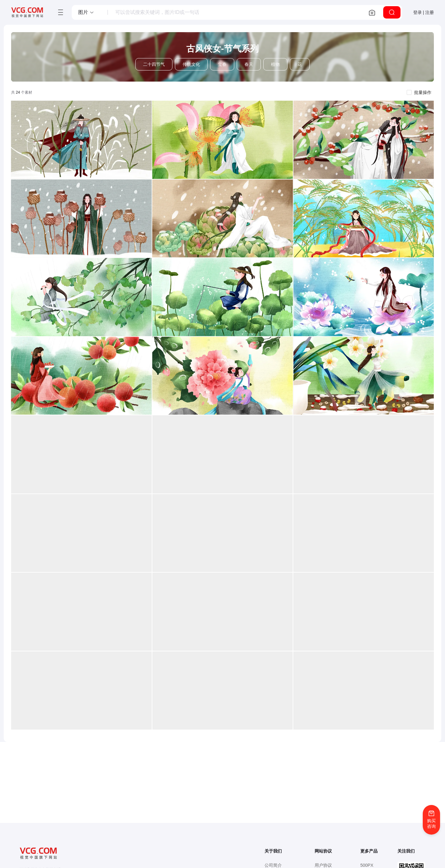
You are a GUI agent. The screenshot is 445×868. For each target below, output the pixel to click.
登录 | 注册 (424, 12)
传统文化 (191, 64)
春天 (249, 64)
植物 (275, 64)
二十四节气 (154, 64)
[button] (86, 12)
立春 (222, 64)
